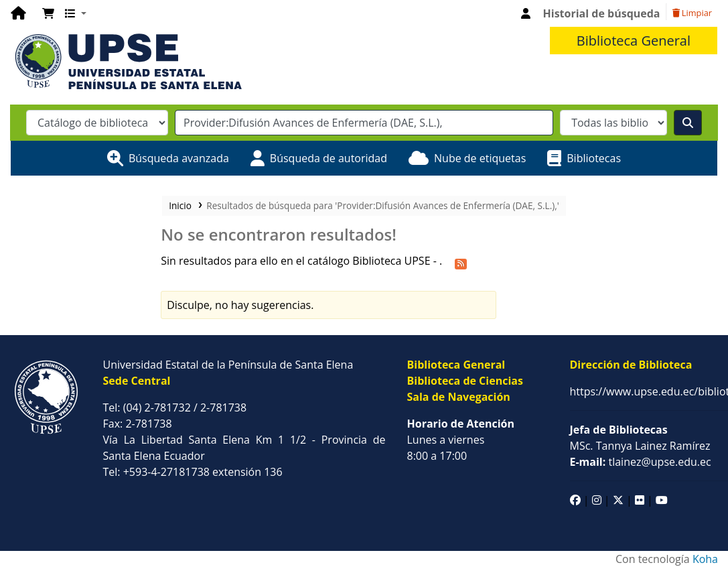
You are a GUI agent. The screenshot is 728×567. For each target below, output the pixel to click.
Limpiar (692, 13)
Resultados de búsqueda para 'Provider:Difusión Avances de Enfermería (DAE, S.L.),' (382, 205)
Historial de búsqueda (602, 13)
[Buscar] (688, 123)
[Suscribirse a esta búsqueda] (461, 262)
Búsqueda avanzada (179, 158)
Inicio (180, 205)
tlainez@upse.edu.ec (641, 462)
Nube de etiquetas (480, 158)
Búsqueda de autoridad (329, 158)
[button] (48, 13)
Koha (705, 559)
